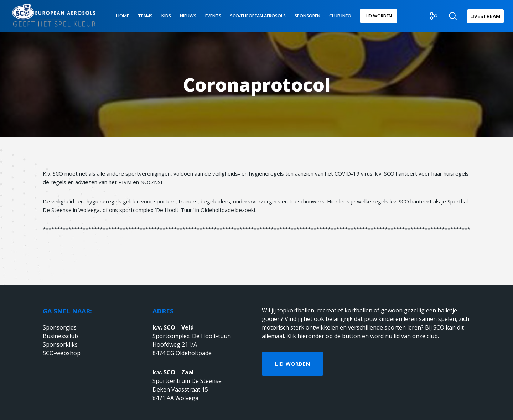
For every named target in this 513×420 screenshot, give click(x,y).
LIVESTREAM (485, 16)
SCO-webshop (62, 353)
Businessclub (60, 336)
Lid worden (293, 364)
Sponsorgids (60, 327)
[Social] (429, 16)
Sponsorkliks (60, 344)
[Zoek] (448, 16)
